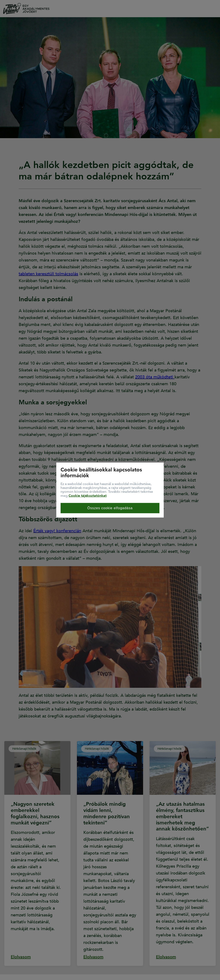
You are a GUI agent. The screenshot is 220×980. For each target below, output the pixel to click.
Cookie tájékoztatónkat (88, 495)
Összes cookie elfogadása (110, 508)
